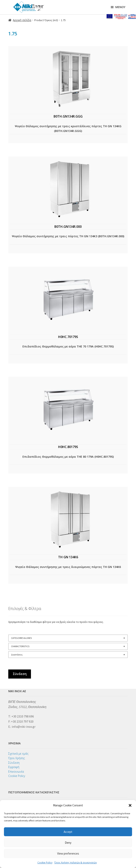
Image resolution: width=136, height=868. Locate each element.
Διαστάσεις (68, 655)
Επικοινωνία (16, 772)
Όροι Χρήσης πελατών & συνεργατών (76, 863)
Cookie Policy (45, 863)
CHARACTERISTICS (68, 646)
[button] (130, 805)
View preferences (68, 853)
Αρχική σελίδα (22, 20)
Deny (68, 843)
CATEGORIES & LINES (68, 638)
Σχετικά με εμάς (18, 754)
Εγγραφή (14, 767)
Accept (68, 832)
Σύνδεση (20, 674)
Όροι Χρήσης (17, 758)
